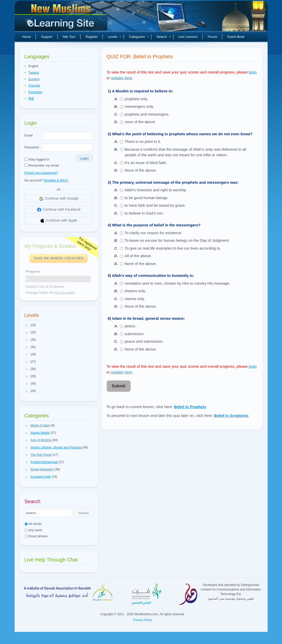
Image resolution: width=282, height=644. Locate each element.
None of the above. (141, 170)
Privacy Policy (143, 620)
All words (33, 524)
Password (32, 147)
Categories (139, 37)
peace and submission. (144, 341)
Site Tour (69, 37)
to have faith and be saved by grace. (155, 205)
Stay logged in (37, 159)
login (253, 72)
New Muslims (62, 18)
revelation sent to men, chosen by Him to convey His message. (178, 283)
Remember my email (42, 165)
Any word (33, 530)
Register (92, 37)
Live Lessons (188, 37)
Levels (115, 37)
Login (84, 158)
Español (34, 79)
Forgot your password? (41, 173)
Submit (119, 386)
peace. (130, 326)
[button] (27, 325)
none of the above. (140, 122)
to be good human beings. (147, 198)
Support (47, 37)
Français (34, 86)
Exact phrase (36, 536)
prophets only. (136, 99)
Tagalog (34, 73)
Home (27, 37)
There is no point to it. (143, 141)
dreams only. (135, 291)
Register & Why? (56, 180)
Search (164, 37)
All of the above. (138, 256)
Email (29, 135)
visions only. (135, 299)
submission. (135, 334)
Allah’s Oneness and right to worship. (156, 190)
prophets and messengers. (147, 114)
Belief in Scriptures (231, 415)
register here (121, 78)
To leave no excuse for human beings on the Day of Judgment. (177, 240)
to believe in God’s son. (144, 213)
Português (35, 92)
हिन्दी (31, 99)
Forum (213, 37)
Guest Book (236, 37)
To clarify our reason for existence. (153, 233)
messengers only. (139, 106)
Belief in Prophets (190, 407)
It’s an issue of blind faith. (146, 163)
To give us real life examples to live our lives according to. (173, 248)
